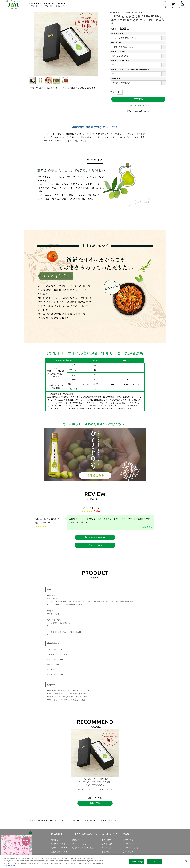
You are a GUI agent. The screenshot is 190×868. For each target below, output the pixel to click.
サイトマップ (128, 853)
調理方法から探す (58, 845)
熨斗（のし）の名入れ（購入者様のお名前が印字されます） (132, 69)
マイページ (106, 849)
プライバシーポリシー (81, 845)
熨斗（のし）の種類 (118, 51)
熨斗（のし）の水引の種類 (121, 60)
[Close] (186, 861)
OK (154, 862)
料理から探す (57, 841)
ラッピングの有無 (118, 34)
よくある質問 (107, 845)
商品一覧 (49, 5)
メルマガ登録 (128, 845)
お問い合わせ (128, 841)
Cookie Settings (137, 862)
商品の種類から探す (38, 822)
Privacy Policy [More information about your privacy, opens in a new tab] (10, 866)
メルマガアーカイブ (131, 849)
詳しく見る (95, 805)
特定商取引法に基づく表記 (83, 849)
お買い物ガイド (61, 5)
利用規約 (105, 853)
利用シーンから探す (59, 849)
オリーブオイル (53, 822)
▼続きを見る (147, 527)
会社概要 (76, 841)
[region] (95, 861)
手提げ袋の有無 (117, 43)
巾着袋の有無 (116, 78)
